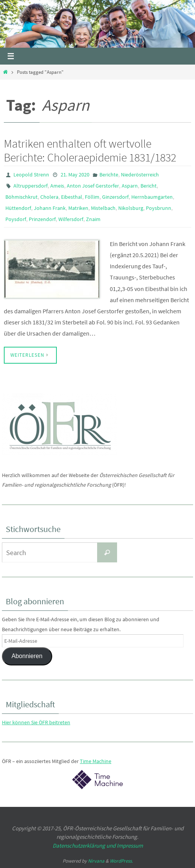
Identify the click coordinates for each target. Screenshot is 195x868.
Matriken (78, 208)
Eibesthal (72, 197)
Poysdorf (16, 219)
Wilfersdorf (71, 219)
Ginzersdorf (115, 197)
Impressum (130, 846)
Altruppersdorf (31, 186)
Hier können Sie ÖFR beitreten (36, 722)
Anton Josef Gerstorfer (93, 186)
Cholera (49, 197)
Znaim (93, 219)
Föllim (92, 197)
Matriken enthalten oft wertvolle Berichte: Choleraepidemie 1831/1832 (90, 150)
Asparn (130, 186)
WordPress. (121, 861)
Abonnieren (27, 656)
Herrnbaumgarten (152, 197)
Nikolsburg (131, 208)
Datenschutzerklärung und (85, 846)
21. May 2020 (75, 175)
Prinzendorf (42, 219)
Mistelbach (103, 208)
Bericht (149, 186)
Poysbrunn (159, 208)
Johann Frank (50, 208)
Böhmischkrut (21, 197)
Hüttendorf (18, 208)
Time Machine (96, 761)
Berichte (109, 175)
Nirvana (96, 861)
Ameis (57, 186)
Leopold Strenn (31, 175)
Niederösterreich (140, 175)
